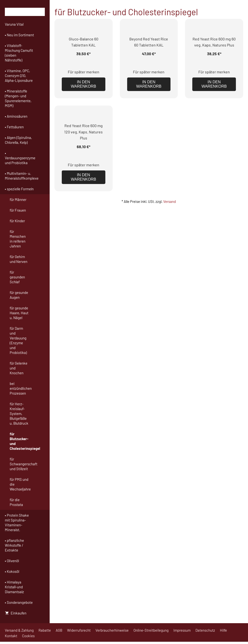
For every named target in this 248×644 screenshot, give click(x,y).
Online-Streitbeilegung (151, 630)
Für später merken (84, 72)
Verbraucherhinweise (112, 630)
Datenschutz (205, 630)
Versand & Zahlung (19, 630)
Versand (170, 201)
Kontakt (11, 636)
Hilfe (223, 630)
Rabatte (45, 630)
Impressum (182, 630)
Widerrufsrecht (79, 630)
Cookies (28, 636)
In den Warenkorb (84, 84)
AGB (59, 630)
